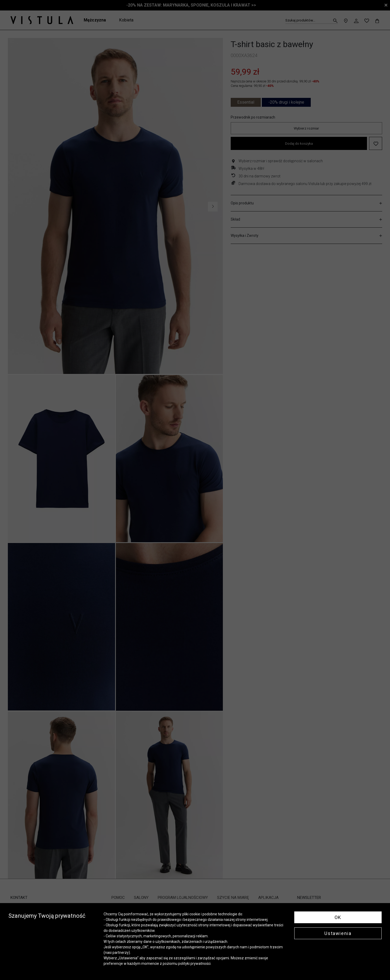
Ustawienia (338, 933)
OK (338, 917)
